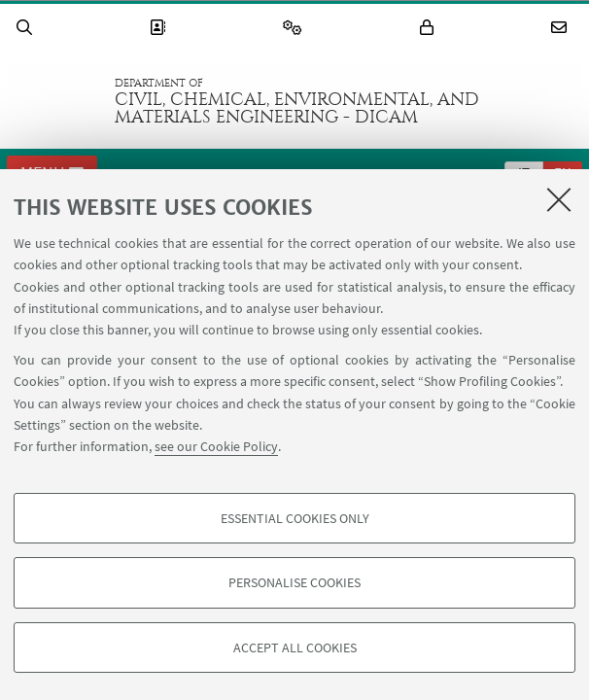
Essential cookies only (295, 518)
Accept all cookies (295, 647)
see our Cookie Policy (216, 446)
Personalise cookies (294, 582)
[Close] (559, 199)
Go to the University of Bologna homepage (57, 101)
